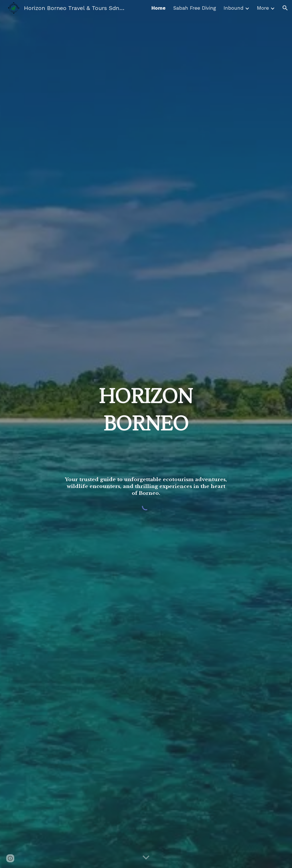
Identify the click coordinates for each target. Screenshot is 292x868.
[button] (285, 8)
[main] (146, 399)
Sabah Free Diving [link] (195, 8)
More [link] (263, 8)
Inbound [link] (234, 8)
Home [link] (159, 8)
